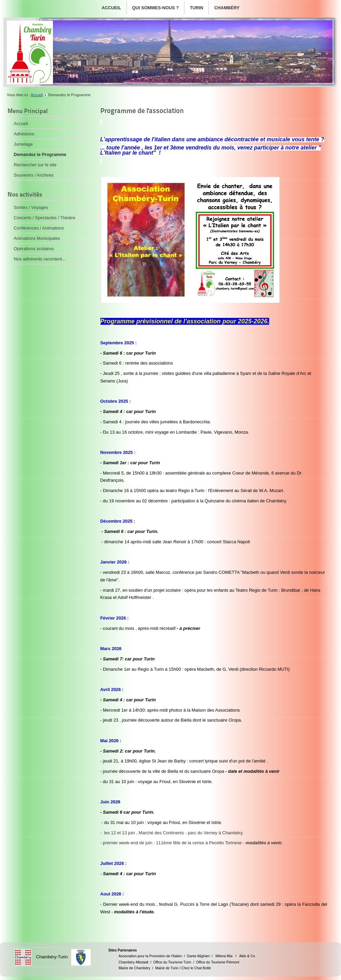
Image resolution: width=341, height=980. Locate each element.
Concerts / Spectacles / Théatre (45, 218)
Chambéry (227, 8)
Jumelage (23, 144)
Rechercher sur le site (35, 165)
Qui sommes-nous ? (155, 8)
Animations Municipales (37, 238)
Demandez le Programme (40, 154)
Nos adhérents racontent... (40, 259)
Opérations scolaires (34, 249)
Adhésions (24, 134)
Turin (196, 8)
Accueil (111, 8)
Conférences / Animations (39, 228)
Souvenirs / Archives (34, 175)
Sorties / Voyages (31, 207)
